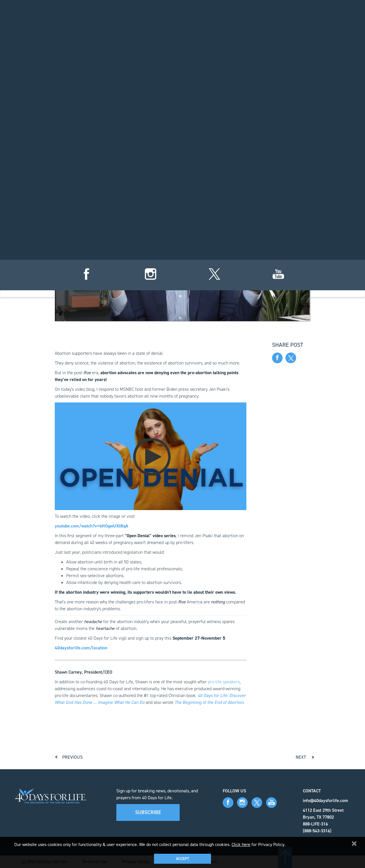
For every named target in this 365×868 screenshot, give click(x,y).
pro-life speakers (224, 682)
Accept (182, 859)
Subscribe (148, 812)
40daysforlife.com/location (81, 648)
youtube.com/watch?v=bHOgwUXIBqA (92, 526)
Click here (241, 844)
